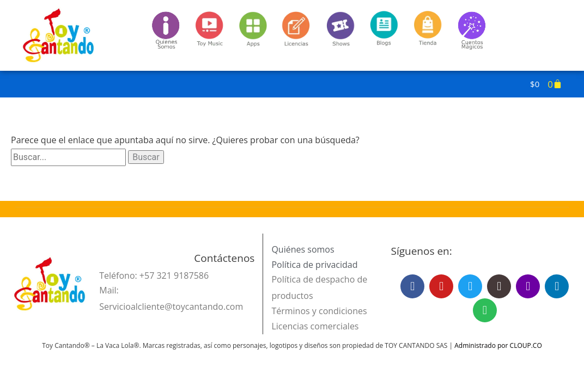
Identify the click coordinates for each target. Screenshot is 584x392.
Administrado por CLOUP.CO (498, 345)
